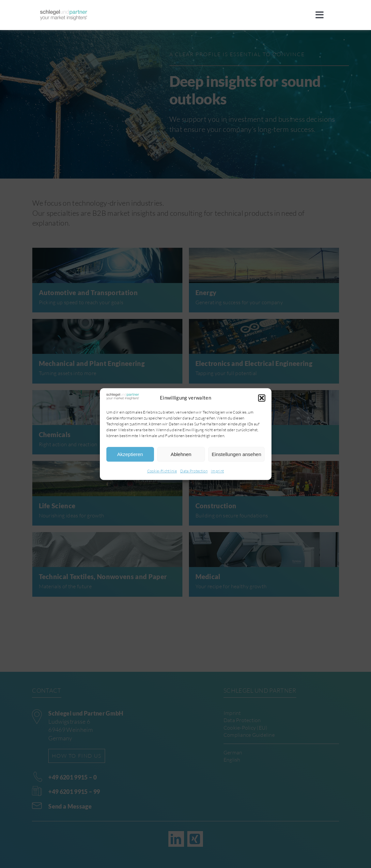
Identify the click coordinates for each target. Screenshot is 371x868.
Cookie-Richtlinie (162, 471)
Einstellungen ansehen (237, 454)
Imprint (217, 471)
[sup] (64, 13)
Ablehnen (181, 454)
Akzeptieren (130, 454)
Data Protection (194, 471)
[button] (262, 398)
